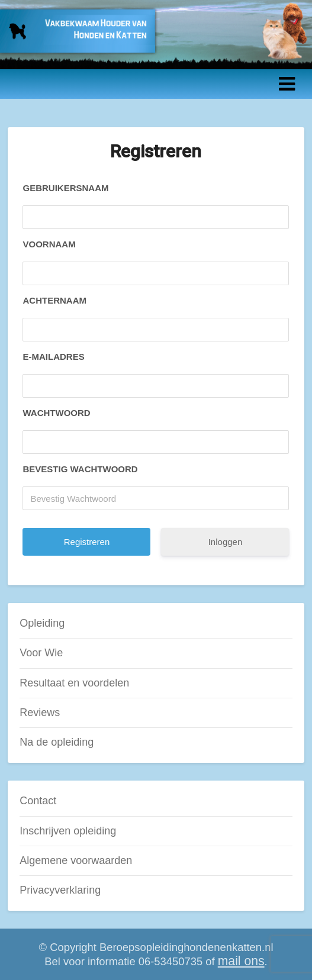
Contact (38, 801)
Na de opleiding (57, 742)
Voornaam (49, 244)
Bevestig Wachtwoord (80, 469)
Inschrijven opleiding (68, 831)
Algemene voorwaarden (76, 860)
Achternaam (54, 300)
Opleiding (42, 623)
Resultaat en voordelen (74, 683)
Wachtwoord (56, 413)
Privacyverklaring (60, 890)
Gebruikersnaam (65, 188)
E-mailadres (53, 357)
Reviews (40, 713)
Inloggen (226, 542)
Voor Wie (41, 653)
